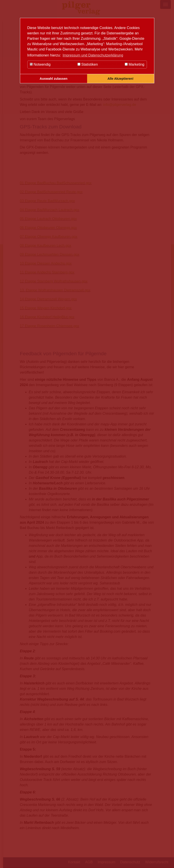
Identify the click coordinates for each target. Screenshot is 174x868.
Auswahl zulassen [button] (54, 79)
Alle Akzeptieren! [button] (120, 79)
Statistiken (88, 64)
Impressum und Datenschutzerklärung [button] (93, 55)
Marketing (135, 64)
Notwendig (40, 64)
